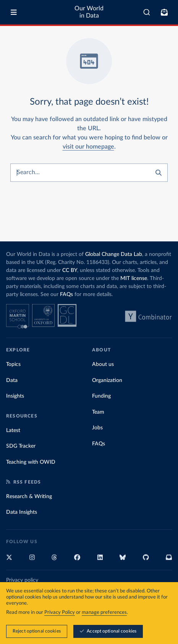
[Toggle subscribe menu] (164, 12)
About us (103, 364)
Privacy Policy (60, 612)
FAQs (66, 294)
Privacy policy (22, 580)
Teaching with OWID (31, 462)
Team (98, 412)
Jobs (97, 428)
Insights (15, 396)
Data (12, 380)
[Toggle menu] (14, 12)
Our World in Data (89, 12)
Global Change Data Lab (114, 254)
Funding (101, 396)
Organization (107, 380)
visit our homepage (88, 147)
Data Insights (22, 512)
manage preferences (104, 612)
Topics (13, 364)
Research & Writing (29, 497)
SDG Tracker (21, 446)
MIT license (134, 278)
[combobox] (147, 12)
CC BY (70, 270)
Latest (13, 430)
